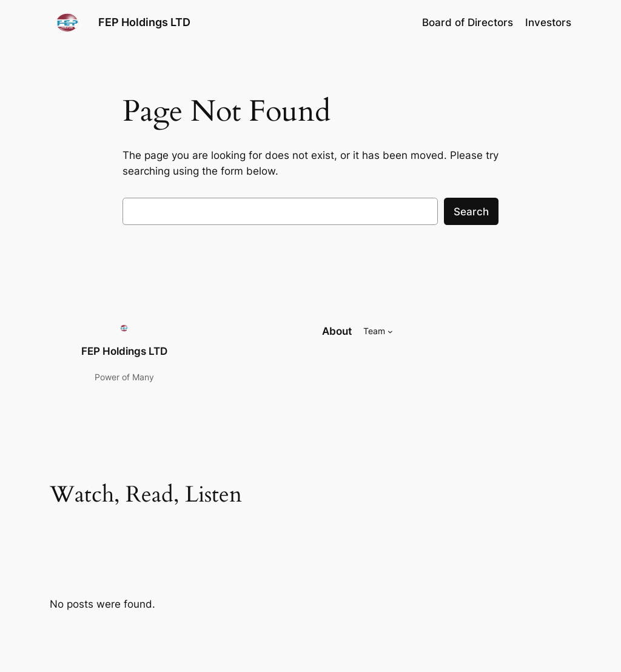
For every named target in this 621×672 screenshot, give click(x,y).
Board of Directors (468, 22)
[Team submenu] (390, 331)
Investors (548, 22)
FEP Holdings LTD (144, 22)
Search (471, 212)
